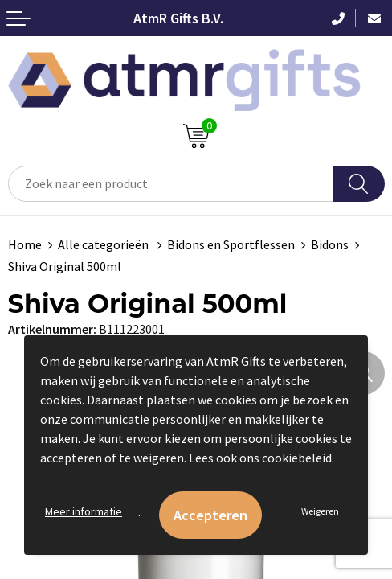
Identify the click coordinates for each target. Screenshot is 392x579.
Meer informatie (84, 511)
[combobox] (171, 184)
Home (25, 244)
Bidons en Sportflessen (231, 244)
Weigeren (320, 511)
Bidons (330, 244)
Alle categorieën (104, 244)
